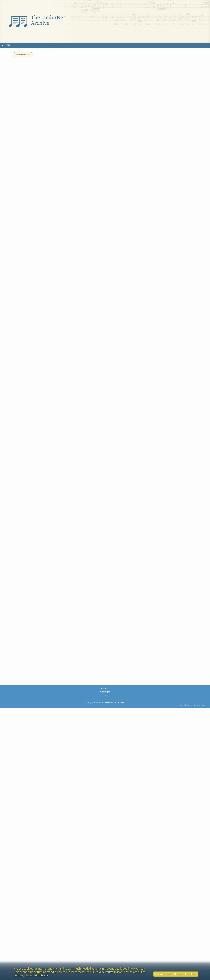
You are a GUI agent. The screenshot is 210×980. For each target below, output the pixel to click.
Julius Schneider (31, 670)
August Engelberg (32, 442)
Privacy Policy (104, 972)
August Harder (31, 461)
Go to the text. (33, 755)
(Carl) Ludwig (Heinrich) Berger (39, 410)
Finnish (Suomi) (33, 867)
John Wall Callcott (132, 313)
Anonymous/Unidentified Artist (72, 745)
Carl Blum (28, 419)
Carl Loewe (29, 548)
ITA (80, 75)
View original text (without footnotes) (34, 268)
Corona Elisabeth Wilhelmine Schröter (43, 675)
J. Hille (37, 254)
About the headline (25, 262)
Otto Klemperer (31, 511)
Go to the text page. (135, 296)
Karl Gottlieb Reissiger (35, 639)
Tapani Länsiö (30, 538)
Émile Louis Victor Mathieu (37, 566)
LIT (89, 75)
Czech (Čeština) (33, 811)
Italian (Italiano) (33, 903)
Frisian (28, 885)
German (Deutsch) (35, 894)
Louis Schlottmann (33, 661)
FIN (65, 75)
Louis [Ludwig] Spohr (34, 706)
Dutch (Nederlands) (36, 816)
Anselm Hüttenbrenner (35, 483)
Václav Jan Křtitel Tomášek (37, 720)
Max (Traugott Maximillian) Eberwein (42, 433)
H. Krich (27, 520)
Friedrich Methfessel (34, 598)
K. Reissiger (50, 254)
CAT (32, 75)
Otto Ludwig (29, 557)
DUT (37, 75)
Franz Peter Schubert (34, 697)
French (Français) (29, 574)
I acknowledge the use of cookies (176, 974)
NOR (94, 75)
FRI (75, 75)
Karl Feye (28, 452)
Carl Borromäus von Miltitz (37, 611)
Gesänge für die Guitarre (83, 461)
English (88, 620)
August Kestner (31, 493)
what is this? (47, 250)
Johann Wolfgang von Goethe (38, 379)
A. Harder (25, 254)
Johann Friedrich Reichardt (37, 629)
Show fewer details (23, 55)
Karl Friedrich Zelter (33, 729)
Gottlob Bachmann (33, 401)
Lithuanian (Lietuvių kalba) (38, 922)
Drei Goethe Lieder (36, 533)
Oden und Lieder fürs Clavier (49, 652)
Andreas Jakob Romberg (35, 648)
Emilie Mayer (30, 579)
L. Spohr (64, 254)
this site (43, 975)
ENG (49, 75)
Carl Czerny (29, 424)
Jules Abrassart (74, 775)
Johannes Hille (31, 470)
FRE (70, 75)
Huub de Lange (31, 529)
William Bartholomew (67, 760)
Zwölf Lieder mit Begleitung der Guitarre (56, 602)
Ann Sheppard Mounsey (35, 620)
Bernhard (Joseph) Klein (35, 502)
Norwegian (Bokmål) (37, 931)
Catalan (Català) (34, 802)
